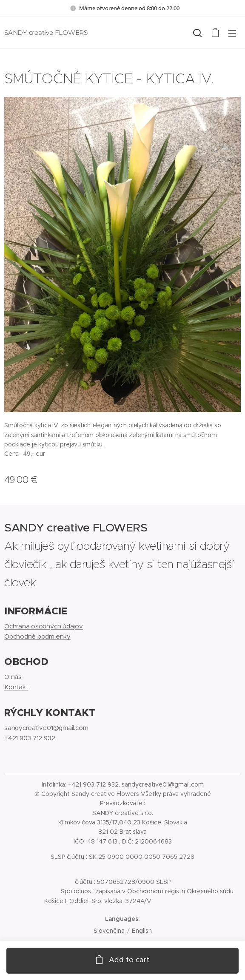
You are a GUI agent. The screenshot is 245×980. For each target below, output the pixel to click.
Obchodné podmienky (37, 636)
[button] (197, 33)
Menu (232, 33)
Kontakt (16, 687)
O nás (13, 677)
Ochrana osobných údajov (44, 626)
